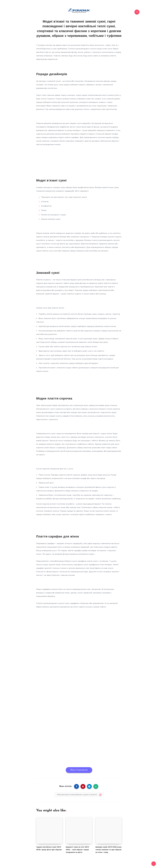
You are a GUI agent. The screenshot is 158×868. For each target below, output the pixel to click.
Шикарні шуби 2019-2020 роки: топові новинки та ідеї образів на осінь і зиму (109, 850)
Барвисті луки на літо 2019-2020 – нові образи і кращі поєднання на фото (78, 850)
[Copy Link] (79, 795)
